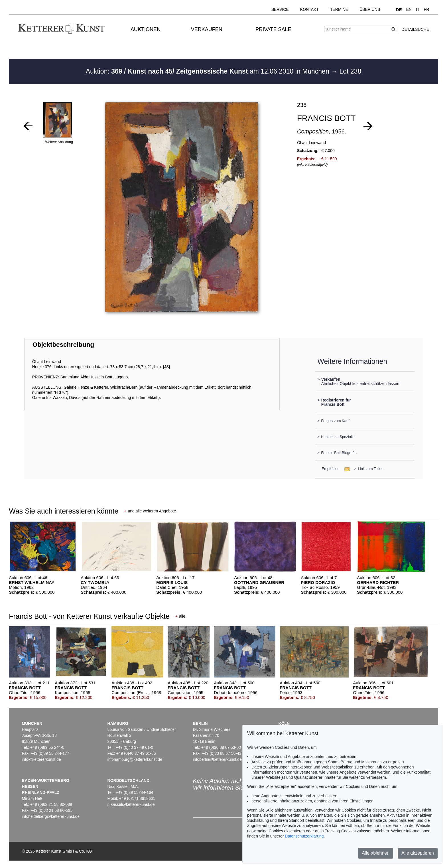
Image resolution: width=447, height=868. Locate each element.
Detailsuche (415, 29)
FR (427, 9)
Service (280, 9)
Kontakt (309, 9)
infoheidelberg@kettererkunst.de (51, 816)
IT (418, 9)
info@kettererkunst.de (41, 759)
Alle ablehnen (376, 853)
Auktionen (146, 29)
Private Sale (273, 29)
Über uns (370, 9)
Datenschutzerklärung (304, 836)
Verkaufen (207, 29)
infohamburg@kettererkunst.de (135, 759)
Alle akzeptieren (418, 853)
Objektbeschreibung (63, 345)
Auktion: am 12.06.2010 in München (208, 71)
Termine (339, 9)
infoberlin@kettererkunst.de (217, 759)
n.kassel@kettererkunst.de (131, 804)
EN (409, 9)
